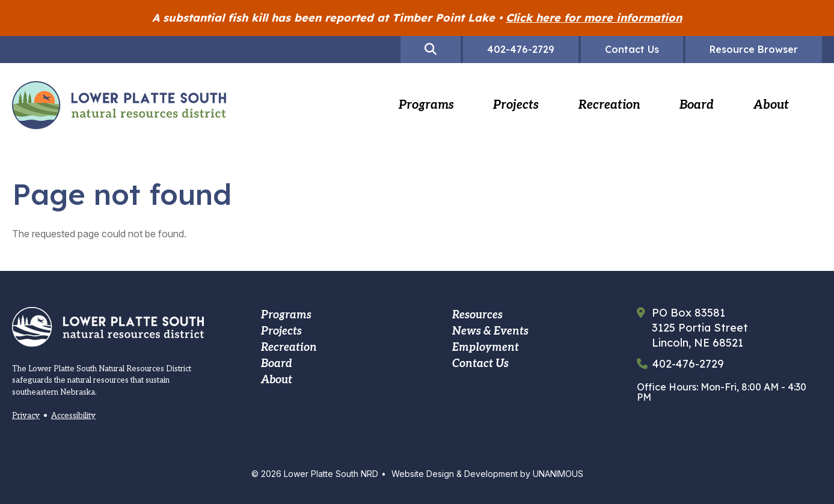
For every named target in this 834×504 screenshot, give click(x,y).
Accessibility (73, 416)
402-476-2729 (688, 364)
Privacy (26, 416)
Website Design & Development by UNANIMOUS (487, 474)
